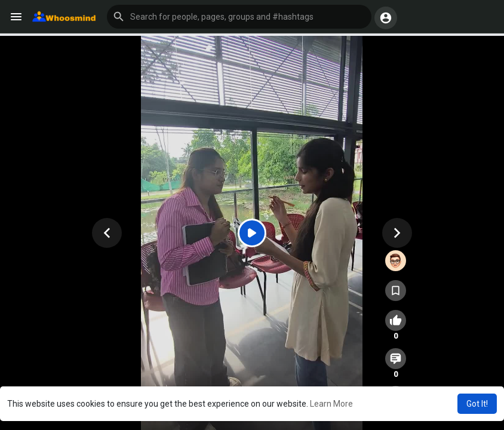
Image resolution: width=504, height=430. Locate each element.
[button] (239, 17)
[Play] (252, 233)
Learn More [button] (331, 404)
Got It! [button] (477, 404)
